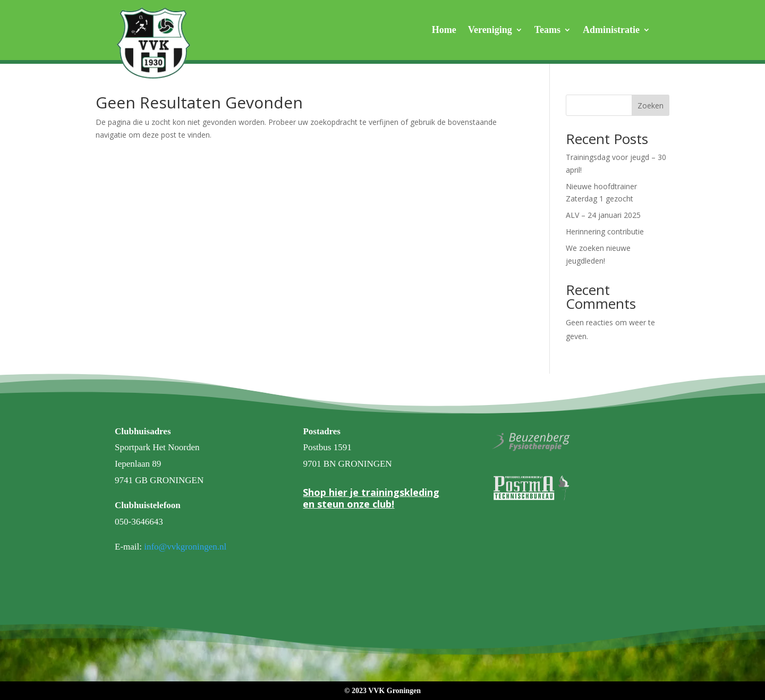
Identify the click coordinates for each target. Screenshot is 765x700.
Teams (547, 31)
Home (444, 31)
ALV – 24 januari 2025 (603, 215)
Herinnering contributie (605, 231)
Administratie (611, 31)
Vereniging (490, 31)
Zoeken (651, 106)
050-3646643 (139, 522)
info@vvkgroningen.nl (185, 547)
